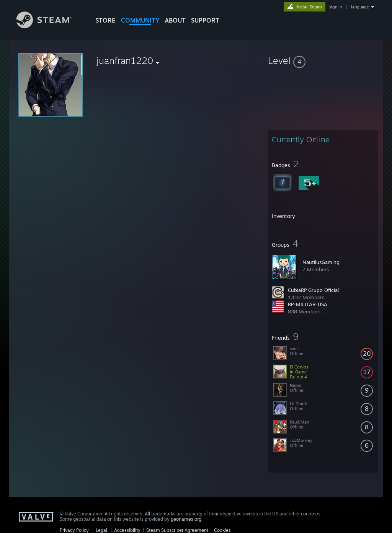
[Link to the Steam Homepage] (50, 26)
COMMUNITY (140, 20)
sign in (336, 7)
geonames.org (186, 519)
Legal (101, 530)
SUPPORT (205, 20)
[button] (323, 60)
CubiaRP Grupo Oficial (313, 290)
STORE (105, 20)
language (360, 7)
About (175, 20)
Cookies (222, 530)
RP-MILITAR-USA (308, 304)
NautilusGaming (321, 262)
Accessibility (127, 530)
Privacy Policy (74, 530)
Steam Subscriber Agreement (177, 530)
